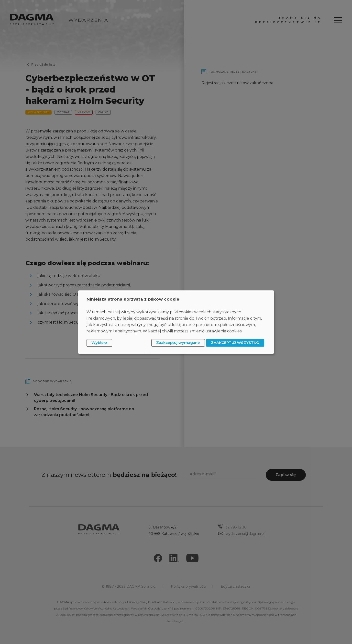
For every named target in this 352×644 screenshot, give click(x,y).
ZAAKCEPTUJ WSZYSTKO (235, 343)
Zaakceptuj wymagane (178, 343)
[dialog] (176, 322)
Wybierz (99, 343)
